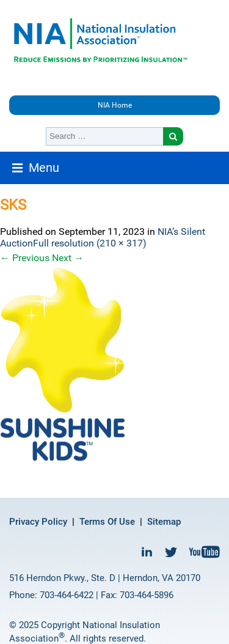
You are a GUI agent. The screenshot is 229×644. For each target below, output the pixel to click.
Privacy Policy (38, 522)
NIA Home (115, 105)
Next (68, 258)
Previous (25, 258)
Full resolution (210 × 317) (90, 243)
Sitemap (164, 522)
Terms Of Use (107, 522)
